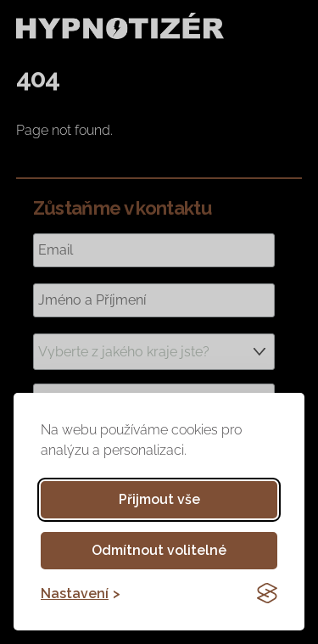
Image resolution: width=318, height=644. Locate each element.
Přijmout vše (159, 499)
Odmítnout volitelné (159, 550)
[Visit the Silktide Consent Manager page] (267, 593)
